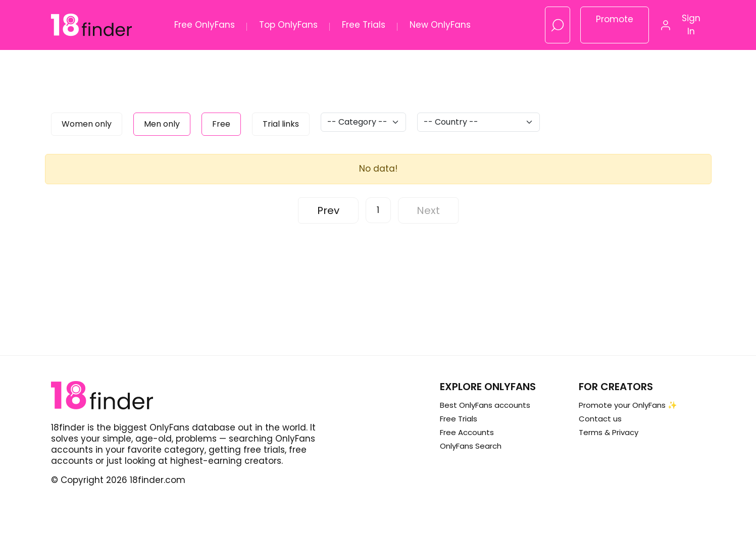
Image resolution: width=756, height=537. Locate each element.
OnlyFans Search (471, 446)
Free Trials (364, 25)
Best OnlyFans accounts (485, 405)
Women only (87, 124)
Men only (162, 124)
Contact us (600, 419)
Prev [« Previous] (328, 210)
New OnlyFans (440, 25)
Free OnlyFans (205, 25)
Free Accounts (467, 432)
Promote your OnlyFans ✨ (628, 405)
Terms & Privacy (609, 432)
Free (221, 124)
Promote (615, 19)
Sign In (691, 25)
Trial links (281, 124)
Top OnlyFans (288, 25)
